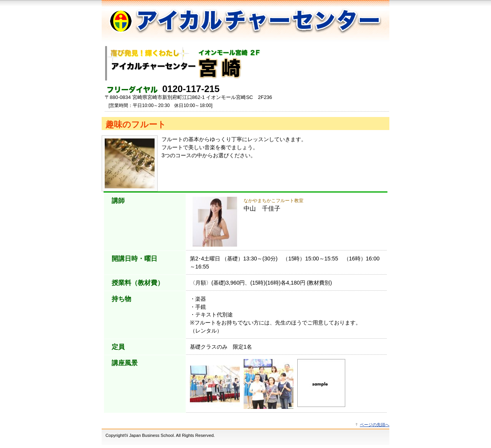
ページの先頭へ (375, 425)
